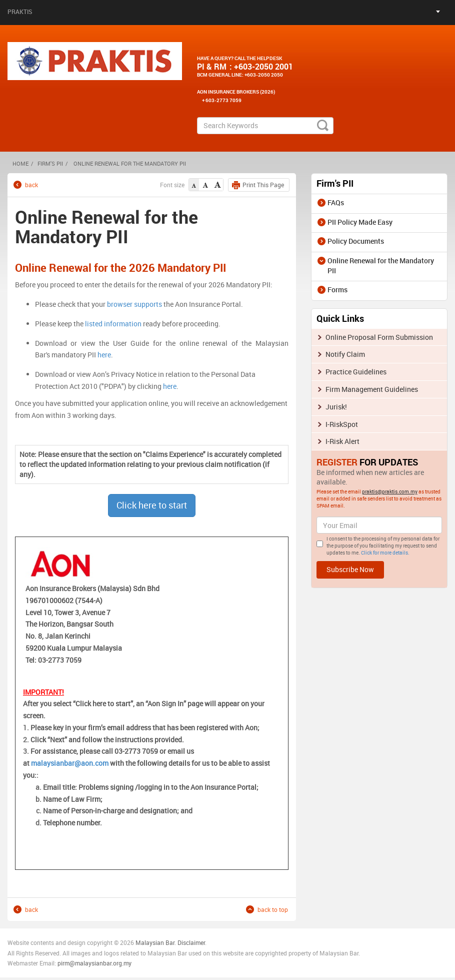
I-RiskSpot (342, 424)
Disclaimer (191, 942)
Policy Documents (356, 241)
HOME (20, 163)
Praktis (20, 12)
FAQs (336, 202)
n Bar (167, 942)
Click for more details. (385, 553)
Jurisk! (336, 407)
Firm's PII (50, 163)
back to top (273, 909)
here (104, 355)
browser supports (134, 304)
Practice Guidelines (356, 372)
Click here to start (152, 505)
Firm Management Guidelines (372, 389)
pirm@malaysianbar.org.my (94, 963)
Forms (337, 290)
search (323, 126)
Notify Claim (345, 354)
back (31, 184)
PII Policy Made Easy (360, 222)
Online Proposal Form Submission (379, 337)
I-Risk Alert (342, 441)
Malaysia (147, 942)
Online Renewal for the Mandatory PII (381, 266)
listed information (113, 324)
